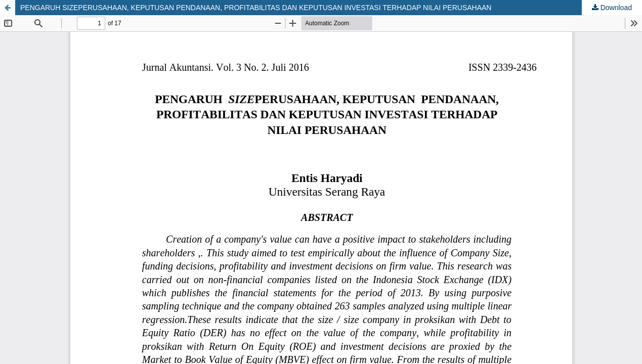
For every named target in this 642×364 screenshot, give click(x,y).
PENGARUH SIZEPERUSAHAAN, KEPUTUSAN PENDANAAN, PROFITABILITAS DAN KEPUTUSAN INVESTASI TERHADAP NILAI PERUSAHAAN (256, 8)
